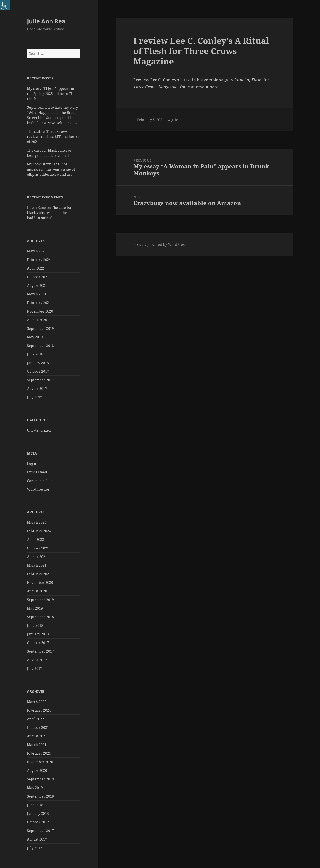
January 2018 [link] (38, 363)
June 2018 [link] (35, 354)
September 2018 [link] (40, 346)
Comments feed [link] (40, 481)
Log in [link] (32, 464)
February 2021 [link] (39, 303)
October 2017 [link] (38, 371)
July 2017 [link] (35, 397)
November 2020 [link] (40, 311)
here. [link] (215, 87)
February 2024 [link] (39, 260)
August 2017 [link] (37, 389)
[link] (5, 5)
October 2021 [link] (38, 277)
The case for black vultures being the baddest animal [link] (49, 213)
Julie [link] (175, 120)
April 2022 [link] (36, 268)
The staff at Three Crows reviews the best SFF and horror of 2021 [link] (53, 137)
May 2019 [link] (35, 337)
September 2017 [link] (40, 380)
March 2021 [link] (37, 294)
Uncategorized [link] (39, 430)
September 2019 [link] (40, 328)
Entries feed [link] (37, 472)
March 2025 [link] (37, 251)
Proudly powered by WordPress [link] (160, 244)
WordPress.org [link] (39, 489)
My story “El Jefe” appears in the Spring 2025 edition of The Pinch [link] (52, 94)
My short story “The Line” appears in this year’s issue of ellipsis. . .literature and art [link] (51, 169)
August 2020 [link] (37, 320)
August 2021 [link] (37, 285)
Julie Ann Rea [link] (46, 21)
